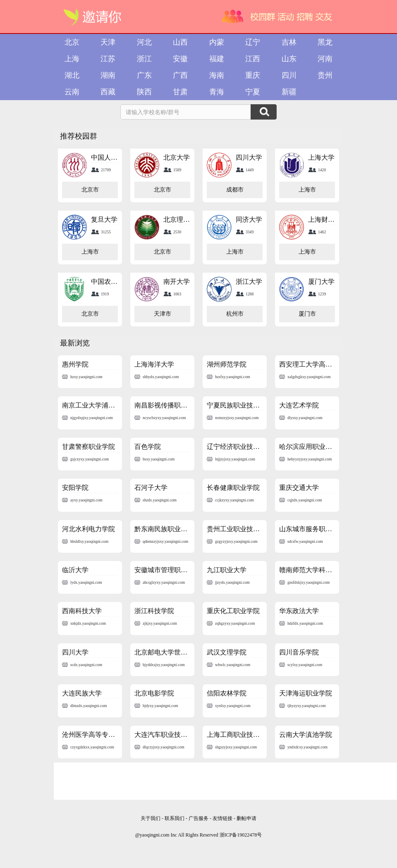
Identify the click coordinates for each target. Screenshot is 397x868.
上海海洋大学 (154, 364)
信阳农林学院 (227, 693)
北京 (72, 42)
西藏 (108, 92)
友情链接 (223, 818)
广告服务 (198, 818)
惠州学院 (75, 364)
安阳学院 (75, 488)
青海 (217, 92)
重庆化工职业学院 (233, 611)
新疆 (289, 92)
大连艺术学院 (299, 405)
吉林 (289, 42)
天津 (108, 42)
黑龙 (325, 42)
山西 (180, 42)
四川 (289, 75)
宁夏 (253, 92)
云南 (72, 92)
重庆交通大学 (299, 488)
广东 (144, 75)
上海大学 (321, 157)
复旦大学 (104, 219)
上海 (72, 59)
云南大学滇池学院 (306, 735)
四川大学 (249, 157)
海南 (217, 75)
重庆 (253, 75)
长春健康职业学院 (233, 488)
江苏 (108, 59)
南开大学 (177, 282)
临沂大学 (75, 570)
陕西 (144, 92)
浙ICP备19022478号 (241, 835)
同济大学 (249, 219)
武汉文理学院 (227, 652)
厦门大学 (321, 282)
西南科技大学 (82, 611)
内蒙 (217, 42)
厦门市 (307, 314)
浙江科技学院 (154, 611)
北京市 (90, 190)
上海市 (307, 190)
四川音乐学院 (299, 652)
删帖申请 (246, 818)
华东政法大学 (299, 611)
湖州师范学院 (227, 364)
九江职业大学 (227, 570)
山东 (289, 59)
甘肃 (180, 92)
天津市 (163, 314)
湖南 (108, 75)
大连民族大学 (82, 693)
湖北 (72, 75)
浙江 (144, 59)
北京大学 (177, 157)
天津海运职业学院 (306, 693)
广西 (180, 75)
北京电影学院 (154, 693)
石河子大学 (151, 488)
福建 (217, 59)
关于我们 (151, 818)
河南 (325, 59)
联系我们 (175, 818)
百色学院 (148, 447)
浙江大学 (249, 282)
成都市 (235, 190)
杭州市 (235, 314)
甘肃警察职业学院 (88, 447)
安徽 (180, 59)
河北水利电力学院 (88, 529)
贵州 (325, 75)
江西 (253, 59)
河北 (144, 42)
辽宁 (253, 42)
